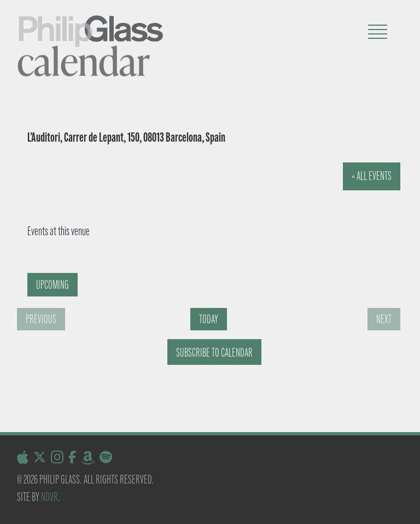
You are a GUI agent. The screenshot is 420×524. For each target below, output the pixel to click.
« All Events (372, 176)
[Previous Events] (41, 319)
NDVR (49, 497)
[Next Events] (384, 319)
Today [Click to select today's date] (209, 319)
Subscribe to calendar (214, 353)
